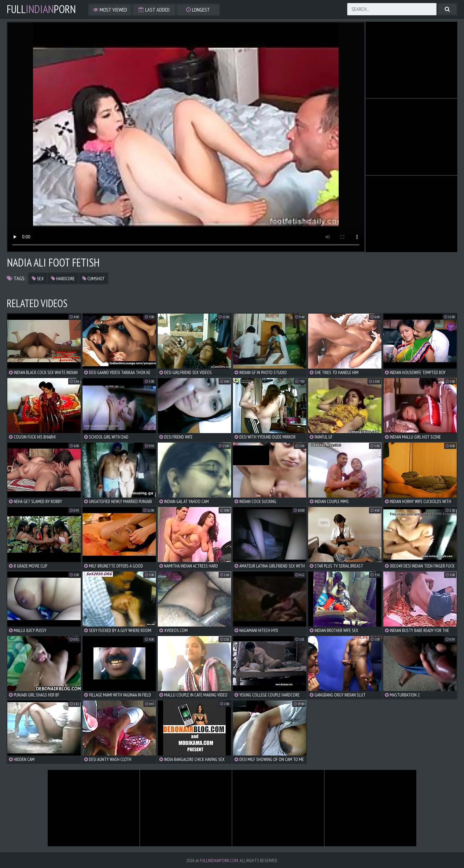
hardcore (63, 278)
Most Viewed (110, 10)
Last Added (154, 10)
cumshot (94, 278)
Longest (198, 10)
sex (38, 278)
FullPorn (41, 9)
